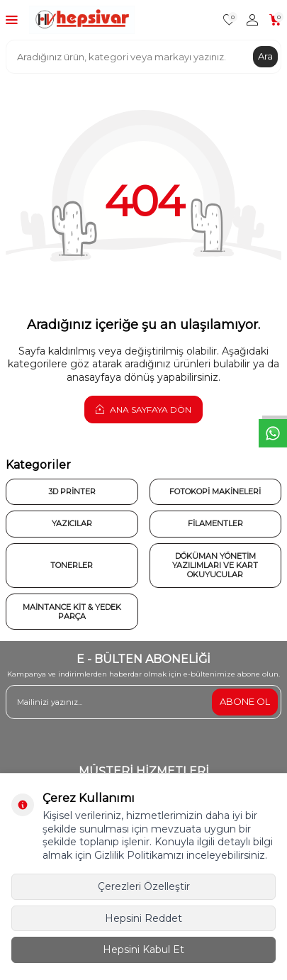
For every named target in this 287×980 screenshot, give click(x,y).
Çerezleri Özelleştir (144, 886)
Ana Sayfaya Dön (143, 409)
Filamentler (215, 523)
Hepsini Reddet (143, 918)
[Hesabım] (252, 20)
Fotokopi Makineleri (215, 491)
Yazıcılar (72, 523)
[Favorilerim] (229, 20)
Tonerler (72, 565)
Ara (265, 56)
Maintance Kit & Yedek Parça (72, 612)
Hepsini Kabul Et (143, 950)
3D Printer (72, 491)
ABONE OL (245, 701)
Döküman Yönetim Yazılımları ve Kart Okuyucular (215, 565)
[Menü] (12, 20)
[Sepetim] (275, 20)
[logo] (82, 20)
